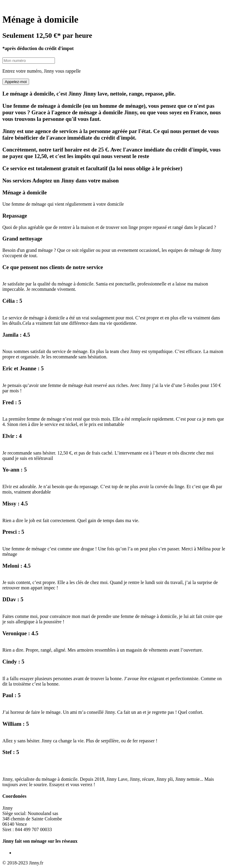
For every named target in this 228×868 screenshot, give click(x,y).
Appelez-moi (16, 82)
